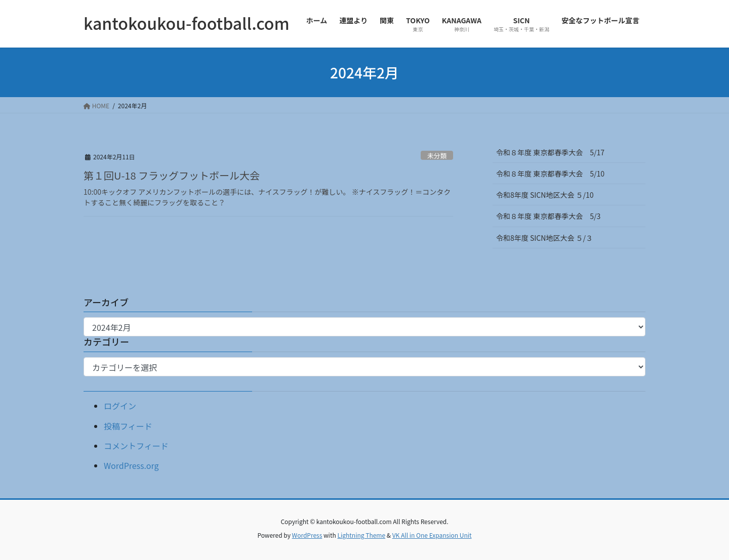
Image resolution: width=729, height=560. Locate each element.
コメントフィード (136, 446)
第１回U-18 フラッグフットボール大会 (172, 175)
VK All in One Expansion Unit (432, 535)
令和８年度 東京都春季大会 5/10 (550, 174)
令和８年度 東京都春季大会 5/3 (548, 216)
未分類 (437, 156)
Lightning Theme (361, 535)
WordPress (307, 535)
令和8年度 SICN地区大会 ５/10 (545, 195)
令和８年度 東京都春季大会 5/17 (550, 152)
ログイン (120, 406)
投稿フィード (128, 426)
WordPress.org (131, 465)
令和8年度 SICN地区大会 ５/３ (548, 238)
